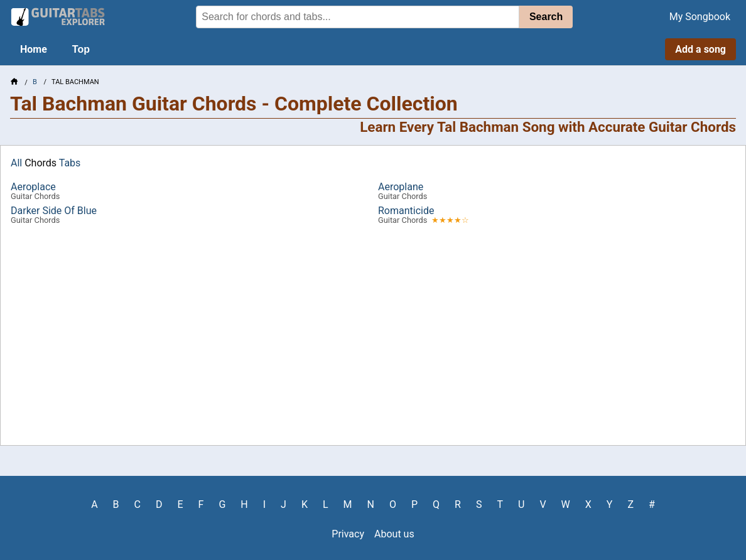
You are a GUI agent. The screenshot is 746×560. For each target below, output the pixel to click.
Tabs (70, 163)
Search (546, 17)
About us (394, 534)
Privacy (348, 534)
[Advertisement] (373, 332)
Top (81, 49)
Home (34, 49)
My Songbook (700, 17)
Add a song (700, 49)
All (16, 163)
